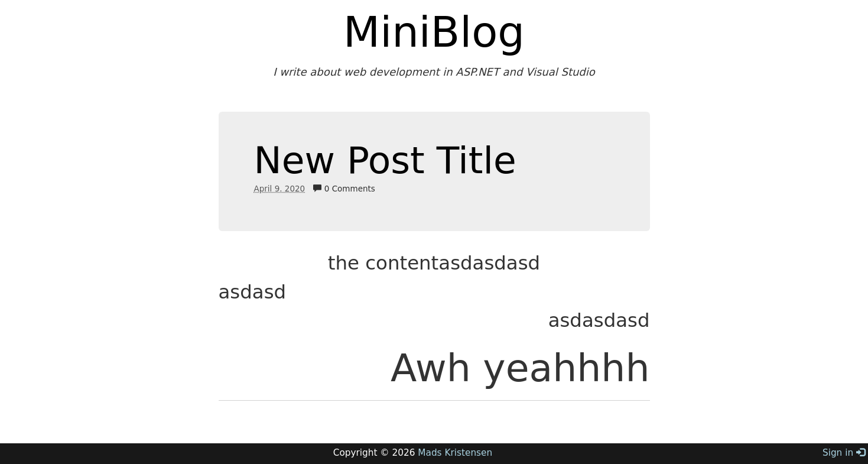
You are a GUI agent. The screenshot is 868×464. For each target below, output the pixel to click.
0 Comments (344, 189)
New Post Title (385, 160)
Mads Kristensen (455, 453)
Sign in (844, 453)
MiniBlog (434, 32)
